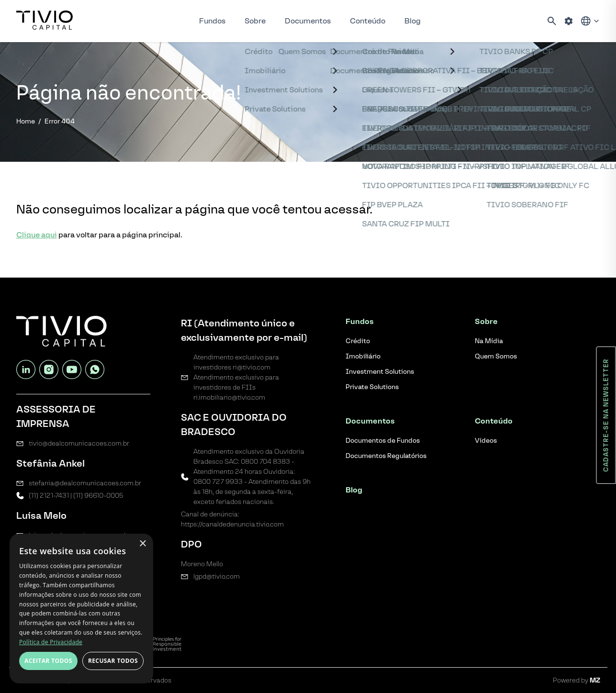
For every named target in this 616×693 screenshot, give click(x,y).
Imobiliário (363, 356)
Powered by (577, 680)
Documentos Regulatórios (386, 456)
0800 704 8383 (265, 462)
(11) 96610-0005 (98, 496)
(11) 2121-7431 (49, 496)
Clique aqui (37, 235)
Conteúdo (368, 21)
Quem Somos (496, 356)
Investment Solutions (380, 372)
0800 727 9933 (218, 482)
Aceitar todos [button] (48, 661)
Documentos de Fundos (383, 441)
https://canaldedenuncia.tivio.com (232, 524)
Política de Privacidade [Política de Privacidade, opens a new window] (51, 642)
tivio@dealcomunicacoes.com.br (79, 443)
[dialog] (81, 609)
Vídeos (486, 441)
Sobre (255, 21)
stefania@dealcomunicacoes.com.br (85, 483)
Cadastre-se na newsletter (606, 415)
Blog (413, 21)
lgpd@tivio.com (217, 576)
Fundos (212, 21)
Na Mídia (489, 341)
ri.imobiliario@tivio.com (229, 397)
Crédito (358, 341)
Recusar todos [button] (113, 661)
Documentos (308, 21)
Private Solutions (372, 387)
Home (26, 121)
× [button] (142, 544)
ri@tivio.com (252, 367)
